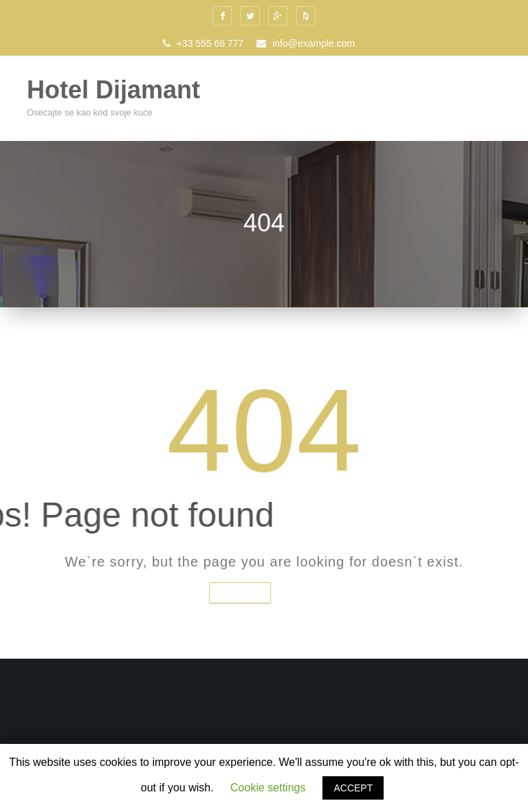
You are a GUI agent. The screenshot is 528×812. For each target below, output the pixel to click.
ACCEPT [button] (353, 788)
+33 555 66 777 (203, 43)
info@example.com (306, 43)
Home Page (227, 593)
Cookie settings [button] (268, 788)
